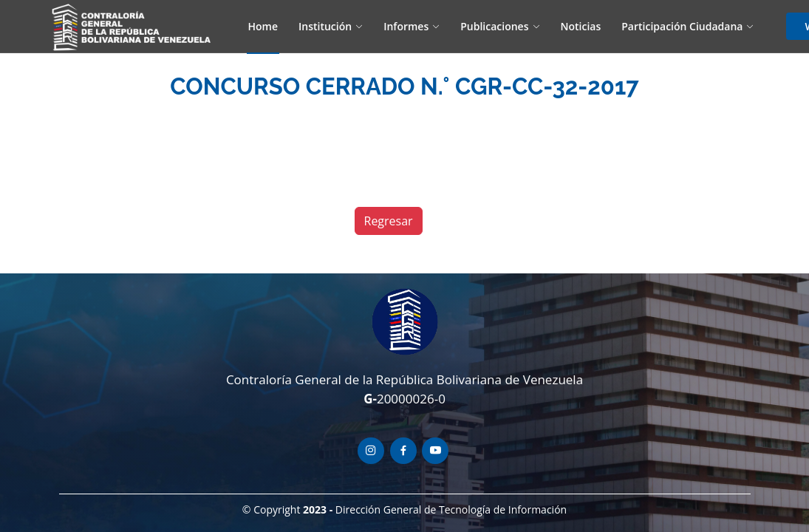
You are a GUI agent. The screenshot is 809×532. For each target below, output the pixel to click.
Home (263, 26)
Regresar (389, 221)
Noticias (581, 26)
